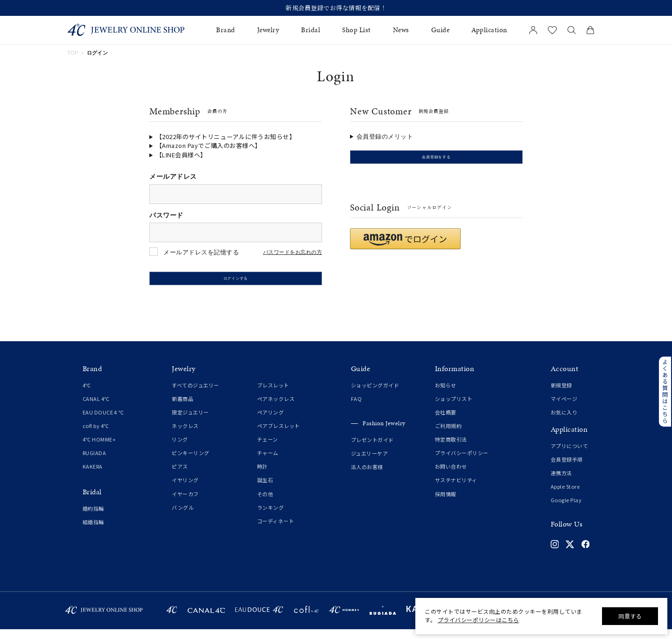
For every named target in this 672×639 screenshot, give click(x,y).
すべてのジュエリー (196, 395)
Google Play (566, 510)
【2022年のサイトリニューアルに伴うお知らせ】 (226, 137)
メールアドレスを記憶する (201, 252)
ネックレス (185, 435)
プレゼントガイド (372, 449)
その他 (265, 504)
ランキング (271, 517)
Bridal (311, 30)
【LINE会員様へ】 (181, 155)
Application (489, 30)
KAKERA (93, 477)
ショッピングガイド (375, 395)
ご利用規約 (448, 435)
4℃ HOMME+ (99, 449)
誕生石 (265, 490)
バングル (183, 517)
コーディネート (276, 531)
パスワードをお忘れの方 (293, 252)
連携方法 (561, 483)
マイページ (564, 408)
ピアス (180, 477)
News (401, 30)
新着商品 (182, 408)
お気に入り (564, 422)
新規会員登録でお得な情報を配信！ (336, 8)
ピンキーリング (191, 463)
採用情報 (446, 504)
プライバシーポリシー (462, 463)
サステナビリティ (456, 490)
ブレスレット (273, 395)
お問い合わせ (451, 477)
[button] (405, 249)
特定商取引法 (451, 449)
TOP (73, 53)
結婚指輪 (93, 532)
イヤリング (185, 490)
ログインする (236, 284)
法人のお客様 (367, 477)
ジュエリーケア (370, 463)
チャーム (268, 463)
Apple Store (565, 496)
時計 (262, 477)
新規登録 (561, 395)
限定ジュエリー (190, 422)
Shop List (357, 30)
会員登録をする (436, 162)
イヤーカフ (185, 504)
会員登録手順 (567, 469)
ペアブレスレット (279, 435)
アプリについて (570, 456)
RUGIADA (94, 463)
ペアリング (271, 422)
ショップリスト (454, 408)
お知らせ (446, 395)
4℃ (87, 395)
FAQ (357, 408)
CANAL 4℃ (96, 408)
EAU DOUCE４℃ (103, 422)
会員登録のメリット (385, 137)
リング (180, 449)
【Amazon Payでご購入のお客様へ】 (209, 145)
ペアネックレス (276, 408)
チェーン (268, 449)
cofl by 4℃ (96, 435)
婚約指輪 (93, 518)
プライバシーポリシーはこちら (479, 620)
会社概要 (446, 422)
